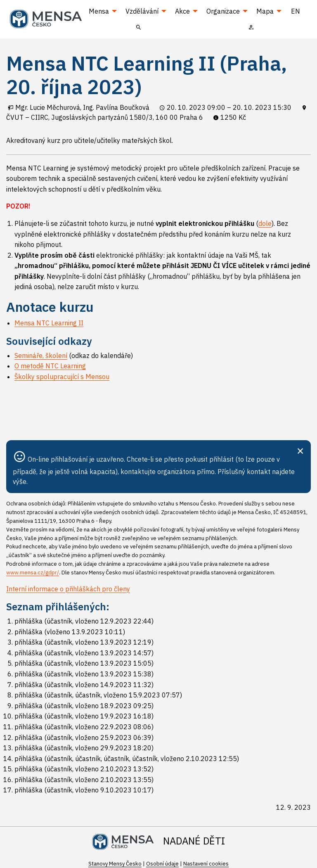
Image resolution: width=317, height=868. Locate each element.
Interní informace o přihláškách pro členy (68, 589)
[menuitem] (138, 27)
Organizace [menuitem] (223, 11)
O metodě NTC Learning (50, 366)
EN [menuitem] (296, 11)
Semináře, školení (41, 356)
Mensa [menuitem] (99, 11)
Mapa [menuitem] (265, 11)
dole (265, 223)
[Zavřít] (300, 450)
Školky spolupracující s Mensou (62, 377)
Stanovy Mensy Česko (115, 864)
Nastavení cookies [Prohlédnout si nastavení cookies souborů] (206, 864)
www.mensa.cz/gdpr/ (33, 573)
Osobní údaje (162, 864)
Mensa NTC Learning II (49, 323)
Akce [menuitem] (182, 11)
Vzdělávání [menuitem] (142, 11)
